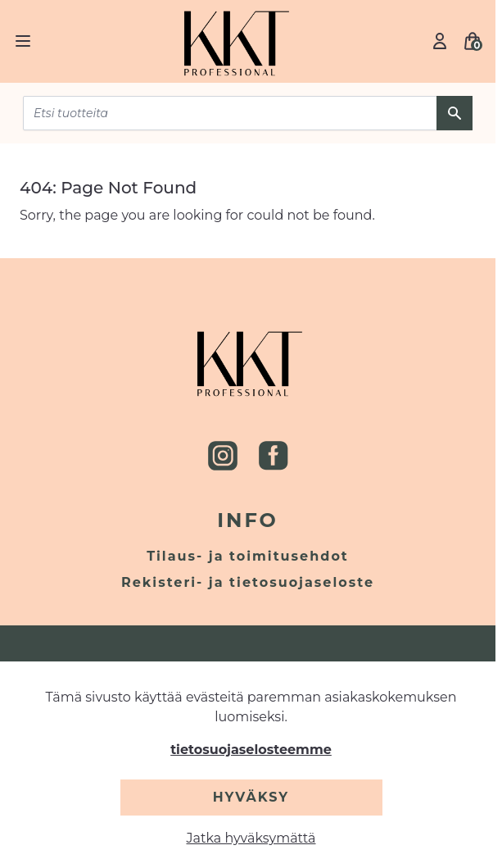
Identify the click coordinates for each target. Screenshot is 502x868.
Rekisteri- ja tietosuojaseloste (248, 582)
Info (248, 520)
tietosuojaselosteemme (251, 750)
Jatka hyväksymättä (251, 838)
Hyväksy (251, 797)
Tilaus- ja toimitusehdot (248, 556)
